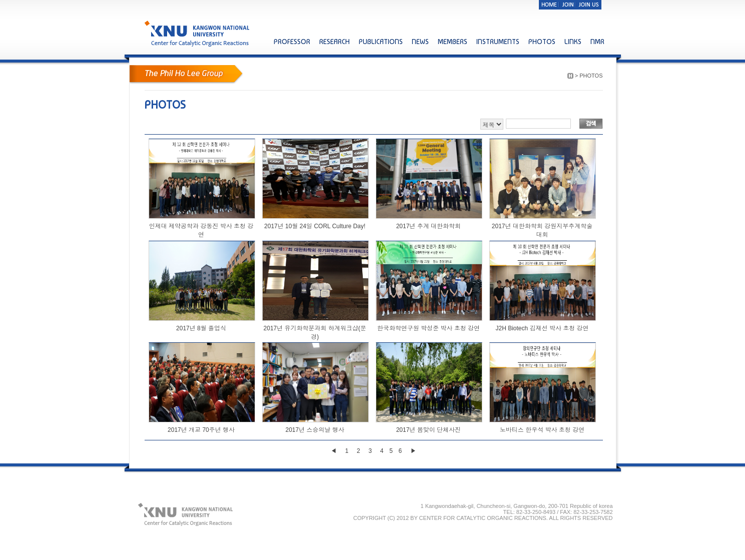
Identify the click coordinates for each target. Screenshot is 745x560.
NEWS (420, 42)
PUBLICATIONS (381, 42)
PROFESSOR (292, 42)
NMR (597, 42)
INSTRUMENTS (498, 42)
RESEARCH (334, 42)
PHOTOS (542, 42)
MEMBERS (453, 42)
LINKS (573, 42)
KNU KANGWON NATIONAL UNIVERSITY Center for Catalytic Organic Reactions (198, 33)
